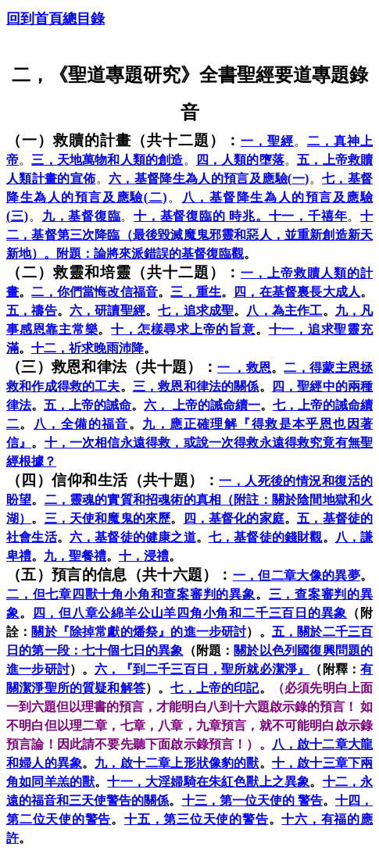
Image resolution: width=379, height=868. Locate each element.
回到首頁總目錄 (55, 19)
